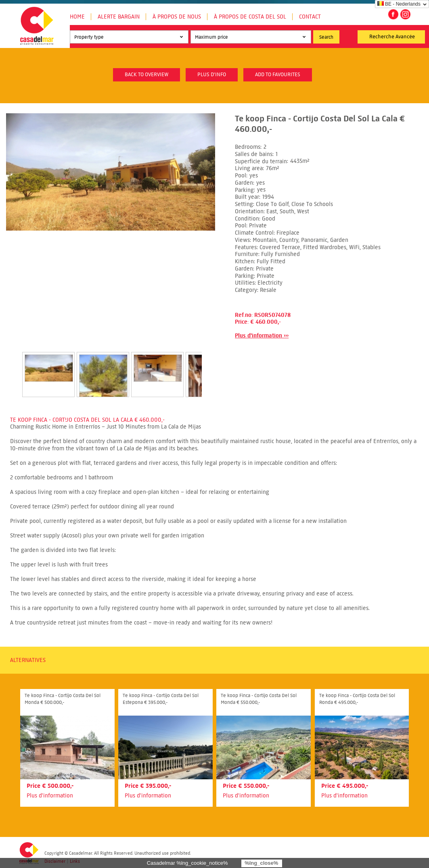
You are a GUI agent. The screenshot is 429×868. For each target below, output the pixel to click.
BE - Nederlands (399, 4)
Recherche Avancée (392, 37)
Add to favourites (278, 75)
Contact (310, 17)
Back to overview (146, 75)
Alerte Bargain (119, 17)
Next (211, 366)
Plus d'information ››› (262, 336)
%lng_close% (261, 863)
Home (77, 17)
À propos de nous (177, 17)
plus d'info (212, 75)
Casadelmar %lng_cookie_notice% (187, 863)
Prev (13, 366)
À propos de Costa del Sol (250, 17)
